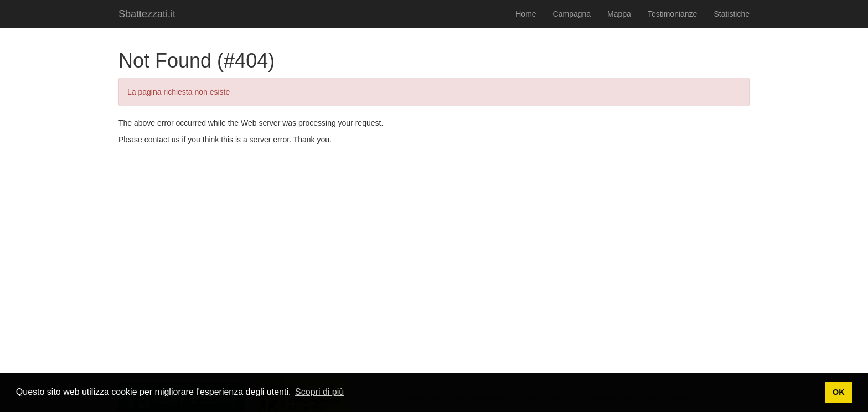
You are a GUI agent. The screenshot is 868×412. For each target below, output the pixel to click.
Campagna (572, 14)
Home (526, 14)
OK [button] (839, 392)
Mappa (619, 14)
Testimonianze (673, 14)
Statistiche (732, 14)
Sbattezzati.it (147, 14)
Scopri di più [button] (319, 392)
